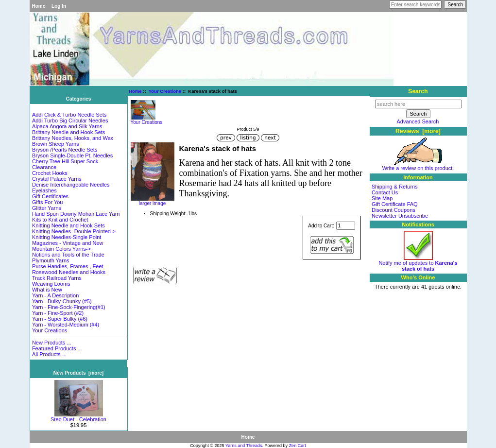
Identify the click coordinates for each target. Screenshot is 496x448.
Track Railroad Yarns (57, 278)
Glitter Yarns (47, 208)
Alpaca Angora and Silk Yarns (67, 126)
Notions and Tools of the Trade (68, 255)
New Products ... (52, 343)
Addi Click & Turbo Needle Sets (69, 115)
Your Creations (165, 91)
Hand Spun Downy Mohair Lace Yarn (76, 214)
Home (39, 6)
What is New (47, 290)
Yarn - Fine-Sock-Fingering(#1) (69, 307)
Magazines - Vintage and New (68, 243)
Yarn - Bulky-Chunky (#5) (62, 301)
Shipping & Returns (395, 187)
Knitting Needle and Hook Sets (68, 225)
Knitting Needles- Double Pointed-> (74, 231)
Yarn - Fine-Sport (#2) (58, 313)
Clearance (44, 167)
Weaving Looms (51, 284)
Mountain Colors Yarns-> (61, 249)
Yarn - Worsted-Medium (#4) (66, 325)
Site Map (382, 198)
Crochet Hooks (50, 173)
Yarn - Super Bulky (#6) (60, 319)
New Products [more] (78, 373)
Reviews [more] (418, 131)
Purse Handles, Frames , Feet (68, 266)
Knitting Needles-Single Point (67, 237)
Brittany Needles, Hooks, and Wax (73, 138)
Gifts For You (48, 202)
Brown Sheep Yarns (56, 144)
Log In (59, 6)
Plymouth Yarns (51, 260)
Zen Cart (298, 446)
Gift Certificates (50, 196)
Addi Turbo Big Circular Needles (70, 121)
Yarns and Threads (244, 446)
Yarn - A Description (55, 295)
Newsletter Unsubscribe (400, 216)
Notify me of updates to (418, 263)
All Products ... (49, 354)
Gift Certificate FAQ (395, 204)
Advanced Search (418, 121)
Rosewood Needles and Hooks (69, 272)
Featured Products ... (57, 348)
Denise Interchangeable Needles (71, 185)
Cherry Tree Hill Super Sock (65, 161)
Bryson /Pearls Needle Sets (65, 150)
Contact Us (385, 192)
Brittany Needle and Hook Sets (68, 132)
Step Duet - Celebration (78, 417)
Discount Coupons (393, 210)
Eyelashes (44, 190)
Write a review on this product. (418, 166)
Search (418, 91)
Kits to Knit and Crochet (60, 220)
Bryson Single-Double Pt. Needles (72, 155)
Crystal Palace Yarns (57, 179)
